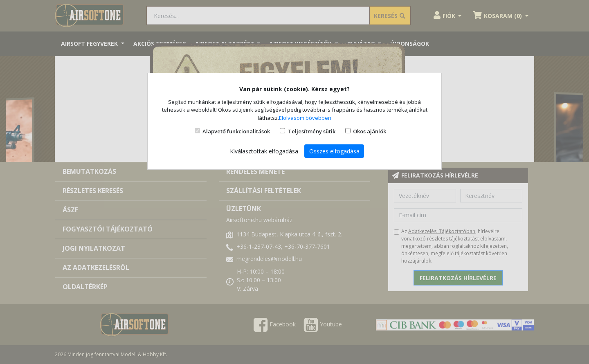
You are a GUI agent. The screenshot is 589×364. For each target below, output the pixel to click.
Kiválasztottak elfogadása (264, 151)
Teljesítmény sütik (312, 131)
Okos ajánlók (370, 131)
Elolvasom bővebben (305, 118)
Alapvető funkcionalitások (236, 131)
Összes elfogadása (334, 151)
